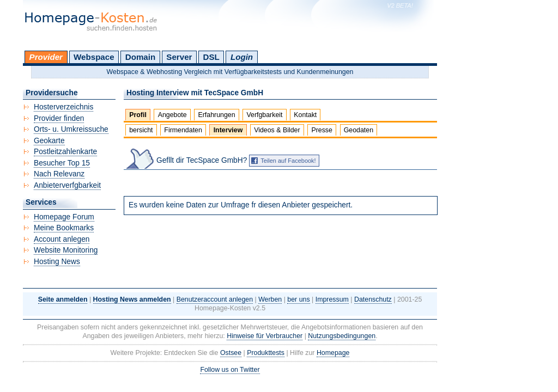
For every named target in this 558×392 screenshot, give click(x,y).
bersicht (141, 130)
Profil (138, 115)
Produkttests (266, 353)
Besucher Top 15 (62, 163)
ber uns (298, 299)
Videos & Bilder (277, 130)
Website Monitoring (66, 250)
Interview (228, 130)
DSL (211, 57)
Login (242, 57)
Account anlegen (62, 239)
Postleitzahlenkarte (65, 152)
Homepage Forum (64, 217)
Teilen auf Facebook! (288, 161)
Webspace (94, 57)
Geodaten (359, 130)
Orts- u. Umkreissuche (71, 129)
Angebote (172, 115)
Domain (140, 57)
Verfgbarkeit (264, 115)
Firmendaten (183, 130)
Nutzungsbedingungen (342, 336)
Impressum (332, 299)
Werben (270, 299)
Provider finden (59, 118)
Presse (322, 130)
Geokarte (49, 141)
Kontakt (305, 115)
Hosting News (57, 262)
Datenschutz (373, 299)
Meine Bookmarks (64, 228)
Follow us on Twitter (230, 370)
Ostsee (231, 353)
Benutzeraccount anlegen (215, 299)
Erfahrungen (216, 115)
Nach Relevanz (59, 174)
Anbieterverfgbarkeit (67, 185)
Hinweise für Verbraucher (265, 336)
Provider (46, 57)
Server (179, 57)
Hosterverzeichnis (63, 107)
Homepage (333, 353)
